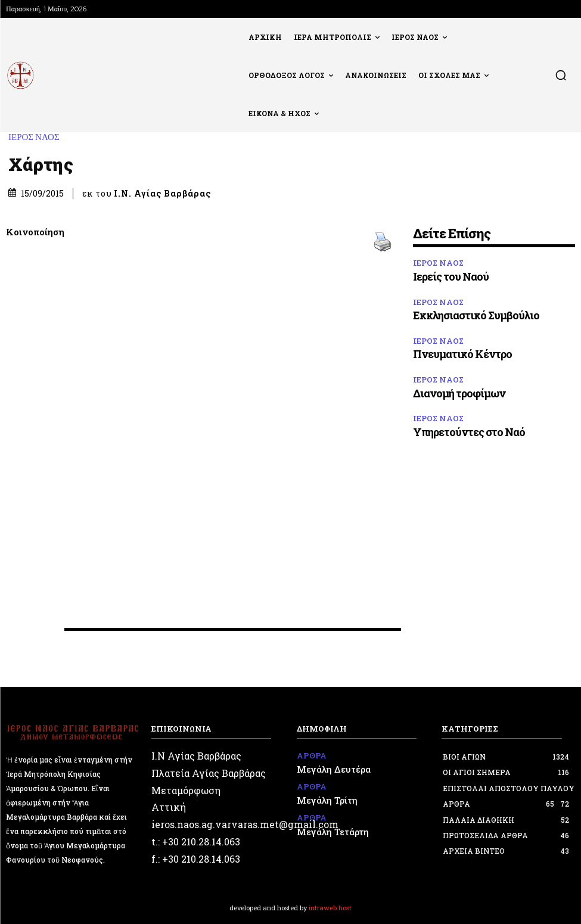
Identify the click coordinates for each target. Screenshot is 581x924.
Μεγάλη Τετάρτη (330, 825)
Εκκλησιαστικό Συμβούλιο (476, 315)
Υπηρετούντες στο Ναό (469, 432)
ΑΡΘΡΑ (310, 755)
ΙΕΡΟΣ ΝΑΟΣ (37, 137)
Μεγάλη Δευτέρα (330, 767)
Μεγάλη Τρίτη (324, 796)
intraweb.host (330, 908)
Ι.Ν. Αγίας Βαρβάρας (162, 194)
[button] (561, 75)
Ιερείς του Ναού (451, 276)
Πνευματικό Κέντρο (462, 354)
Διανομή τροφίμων (459, 393)
